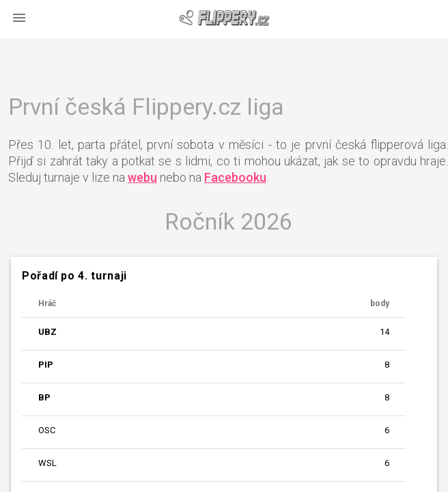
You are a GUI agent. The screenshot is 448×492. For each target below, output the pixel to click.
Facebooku (235, 177)
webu (142, 177)
